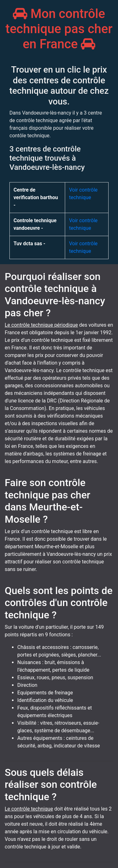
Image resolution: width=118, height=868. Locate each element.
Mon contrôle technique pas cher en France (59, 29)
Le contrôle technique (29, 809)
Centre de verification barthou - (36, 197)
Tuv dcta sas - (29, 244)
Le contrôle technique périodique (41, 325)
